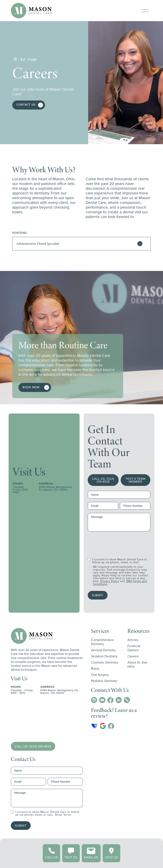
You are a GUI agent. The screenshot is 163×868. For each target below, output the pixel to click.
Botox (95, 669)
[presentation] (119, 543)
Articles (133, 640)
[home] (31, 11)
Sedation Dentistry (104, 656)
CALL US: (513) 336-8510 (103, 480)
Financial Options (134, 648)
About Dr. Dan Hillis (137, 665)
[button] (145, 11)
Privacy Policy (110, 581)
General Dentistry (103, 650)
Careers (133, 656)
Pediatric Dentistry (104, 681)
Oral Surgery (100, 675)
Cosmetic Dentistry (105, 662)
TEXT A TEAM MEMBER (135, 480)
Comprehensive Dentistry (102, 642)
